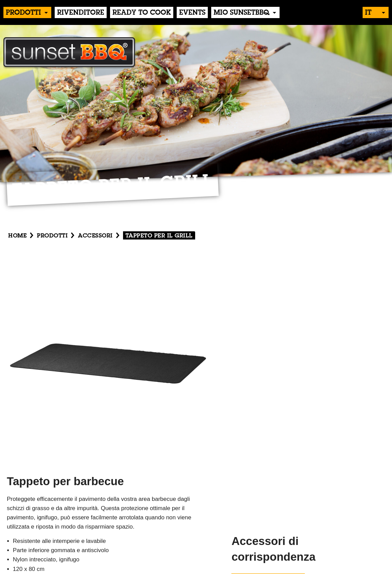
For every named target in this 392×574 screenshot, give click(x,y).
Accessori (95, 236)
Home (17, 236)
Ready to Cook (142, 13)
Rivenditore (81, 13)
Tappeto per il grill (159, 236)
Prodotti (23, 13)
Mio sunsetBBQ (241, 13)
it (368, 13)
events (192, 13)
